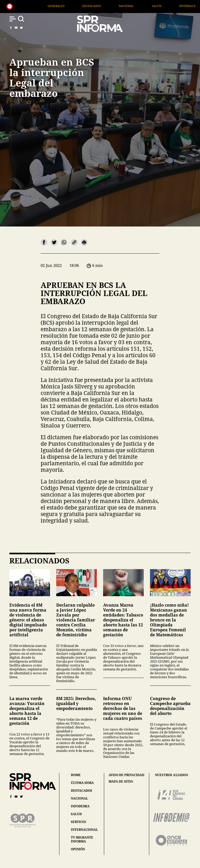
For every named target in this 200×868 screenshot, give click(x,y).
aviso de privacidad (126, 775)
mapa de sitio (121, 782)
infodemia (80, 806)
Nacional (147, 6)
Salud (177, 6)
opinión (78, 849)
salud (76, 814)
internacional (84, 830)
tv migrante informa (82, 839)
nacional (79, 798)
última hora (82, 783)
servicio (78, 822)
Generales (77, 6)
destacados (82, 791)
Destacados (112, 6)
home (76, 775)
